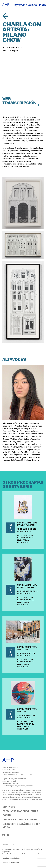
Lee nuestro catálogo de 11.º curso (21, 825)
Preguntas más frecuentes (20, 811)
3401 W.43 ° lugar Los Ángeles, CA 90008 (11, 771)
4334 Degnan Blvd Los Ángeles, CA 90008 (11, 782)
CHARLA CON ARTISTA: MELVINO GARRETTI (27, 524)
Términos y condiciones (11, 858)
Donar (7, 815)
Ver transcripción (22, 101)
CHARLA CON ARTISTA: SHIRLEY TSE (27, 648)
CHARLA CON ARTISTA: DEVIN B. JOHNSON (27, 586)
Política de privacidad (11, 862)
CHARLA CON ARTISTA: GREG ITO (27, 710)
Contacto (9, 807)
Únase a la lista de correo (20, 819)
